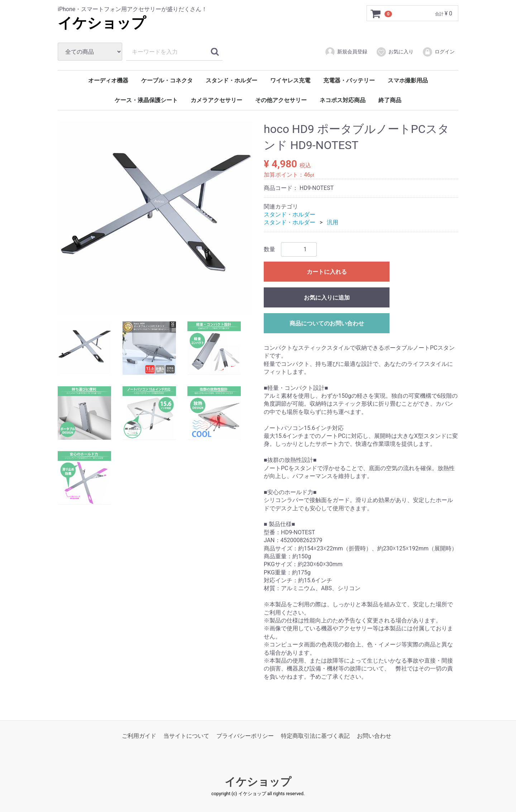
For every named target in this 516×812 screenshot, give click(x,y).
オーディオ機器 (108, 80)
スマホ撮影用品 (408, 80)
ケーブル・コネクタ (167, 80)
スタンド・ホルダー (231, 80)
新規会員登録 (346, 52)
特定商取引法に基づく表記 (315, 736)
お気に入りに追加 (327, 298)
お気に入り (395, 52)
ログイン (438, 52)
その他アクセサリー (281, 100)
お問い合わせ (374, 736)
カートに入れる (327, 272)
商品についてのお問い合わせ (327, 323)
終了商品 (390, 100)
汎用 (333, 222)
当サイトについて (186, 736)
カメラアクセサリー (216, 100)
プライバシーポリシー (245, 736)
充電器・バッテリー (349, 80)
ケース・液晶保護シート (146, 100)
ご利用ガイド (139, 736)
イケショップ (102, 23)
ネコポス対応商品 (343, 100)
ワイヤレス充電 (290, 80)
